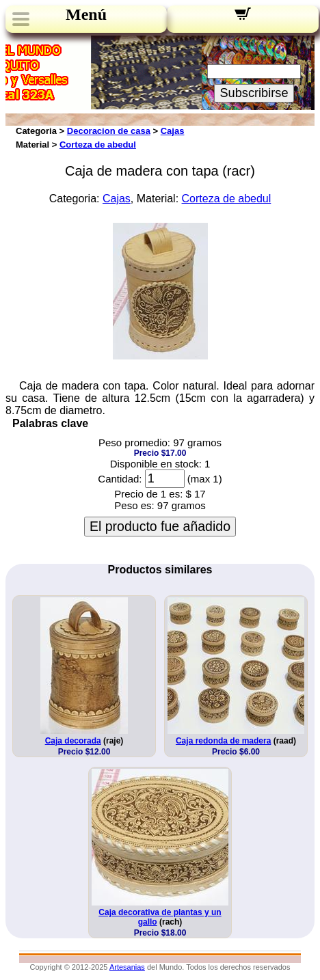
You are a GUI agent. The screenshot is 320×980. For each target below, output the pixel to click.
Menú (86, 14)
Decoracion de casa (109, 131)
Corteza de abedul (98, 145)
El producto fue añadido (160, 526)
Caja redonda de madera (223, 741)
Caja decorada (73, 741)
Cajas (173, 131)
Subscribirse (254, 93)
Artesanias (127, 967)
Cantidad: (120, 479)
